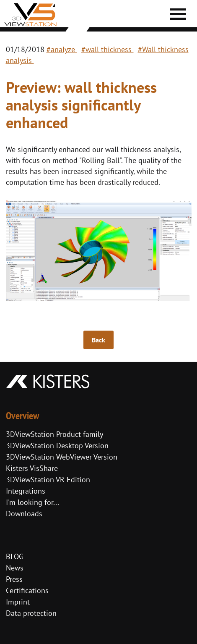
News (15, 568)
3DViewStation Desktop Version (57, 446)
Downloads (24, 514)
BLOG (15, 556)
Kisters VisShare (32, 468)
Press (14, 579)
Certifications (27, 590)
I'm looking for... (32, 502)
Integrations (26, 491)
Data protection (31, 613)
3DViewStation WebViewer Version (62, 457)
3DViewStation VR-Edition (48, 480)
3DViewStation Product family (54, 434)
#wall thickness (108, 49)
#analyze (62, 49)
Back (98, 340)
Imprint (18, 602)
